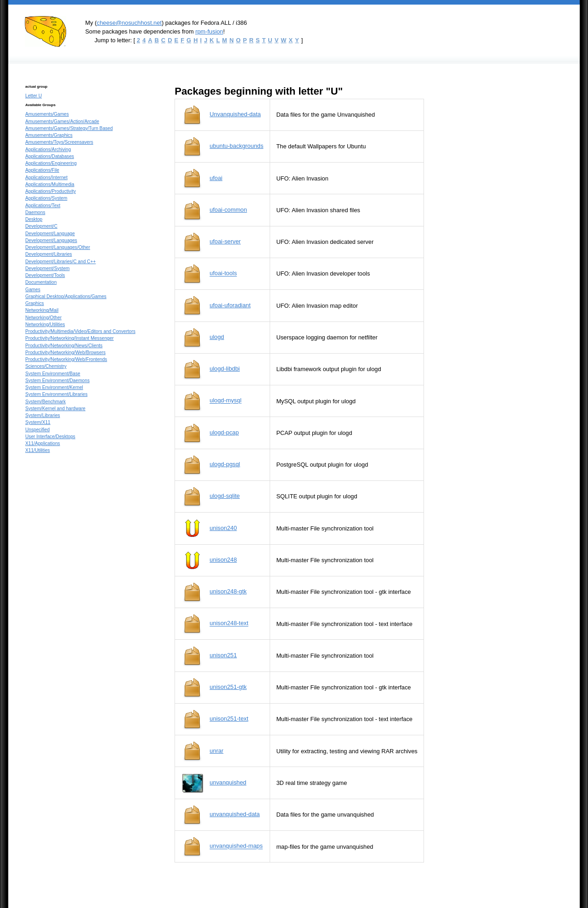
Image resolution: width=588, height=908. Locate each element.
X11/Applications (43, 443)
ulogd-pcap (224, 432)
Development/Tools (45, 275)
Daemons (35, 212)
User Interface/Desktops (50, 437)
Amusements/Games (47, 114)
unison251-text (229, 719)
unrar (216, 751)
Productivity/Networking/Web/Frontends (66, 359)
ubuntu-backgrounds (236, 146)
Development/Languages (51, 240)
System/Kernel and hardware (55, 409)
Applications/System (46, 198)
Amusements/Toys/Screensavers (59, 142)
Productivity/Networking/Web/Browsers (65, 352)
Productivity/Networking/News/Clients (64, 346)
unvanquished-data (235, 814)
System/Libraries (43, 415)
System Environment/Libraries (56, 394)
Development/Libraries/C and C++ (61, 262)
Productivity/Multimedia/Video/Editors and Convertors (80, 331)
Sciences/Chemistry (46, 366)
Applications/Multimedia (50, 184)
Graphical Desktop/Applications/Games (66, 296)
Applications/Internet (46, 178)
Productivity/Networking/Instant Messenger (70, 338)
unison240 (223, 528)
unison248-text (229, 623)
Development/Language (50, 234)
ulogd (217, 337)
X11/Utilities (38, 450)
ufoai (216, 178)
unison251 (223, 655)
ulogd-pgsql (225, 464)
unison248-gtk (228, 591)
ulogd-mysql (225, 401)
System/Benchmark (45, 402)
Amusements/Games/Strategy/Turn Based (69, 128)
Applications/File (42, 170)
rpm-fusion (209, 31)
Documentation (41, 282)
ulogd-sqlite (225, 496)
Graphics (35, 303)
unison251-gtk (228, 687)
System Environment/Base (53, 374)
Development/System (48, 268)
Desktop (34, 219)
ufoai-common (228, 210)
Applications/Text (43, 206)
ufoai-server (225, 241)
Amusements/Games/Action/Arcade (62, 121)
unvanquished (228, 782)
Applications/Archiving (48, 149)
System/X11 (38, 422)
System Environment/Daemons (57, 381)
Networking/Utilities (45, 324)
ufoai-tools (223, 274)
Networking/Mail (42, 310)
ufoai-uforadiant (230, 305)
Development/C (41, 226)
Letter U (34, 96)
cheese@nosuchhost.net (129, 23)
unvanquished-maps (236, 846)
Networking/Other (43, 318)
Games (33, 290)
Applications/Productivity (51, 191)
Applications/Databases (50, 156)
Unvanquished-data (235, 114)
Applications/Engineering (51, 163)
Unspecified (37, 430)
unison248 (223, 560)
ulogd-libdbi (225, 369)
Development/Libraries (49, 254)
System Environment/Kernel (54, 387)
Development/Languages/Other (58, 247)
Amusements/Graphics (49, 135)
